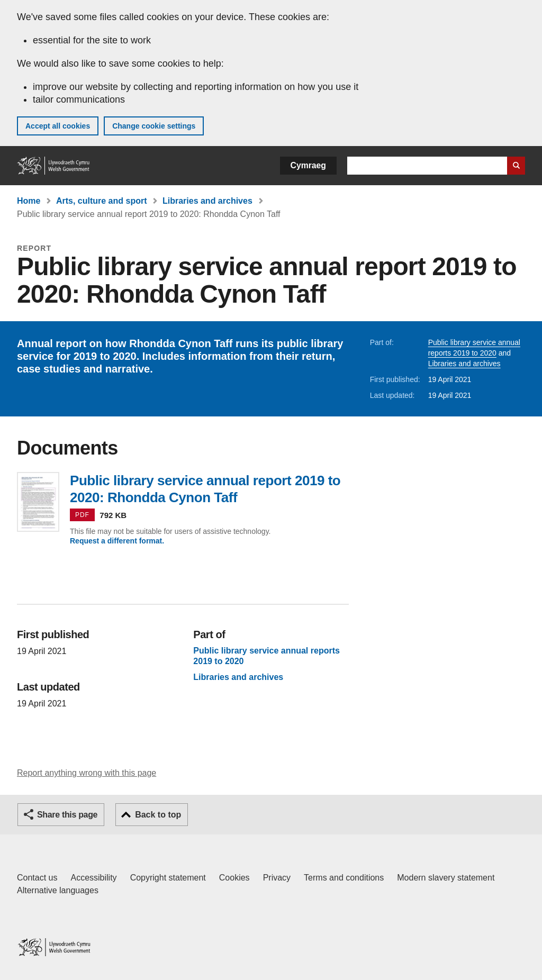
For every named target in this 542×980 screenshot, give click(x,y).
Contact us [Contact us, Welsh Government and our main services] (37, 878)
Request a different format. (117, 541)
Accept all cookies (58, 126)
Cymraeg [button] (308, 165)
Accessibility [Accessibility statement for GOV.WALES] (93, 878)
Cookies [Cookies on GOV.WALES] (234, 878)
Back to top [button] (158, 815)
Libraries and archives (207, 201)
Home (29, 201)
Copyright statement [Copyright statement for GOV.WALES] (168, 878)
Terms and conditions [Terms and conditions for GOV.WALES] (344, 878)
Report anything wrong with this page (87, 773)
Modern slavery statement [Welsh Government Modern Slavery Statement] (446, 878)
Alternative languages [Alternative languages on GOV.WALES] (58, 890)
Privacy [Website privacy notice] (277, 878)
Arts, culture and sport (102, 201)
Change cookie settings (154, 126)
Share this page (67, 815)
